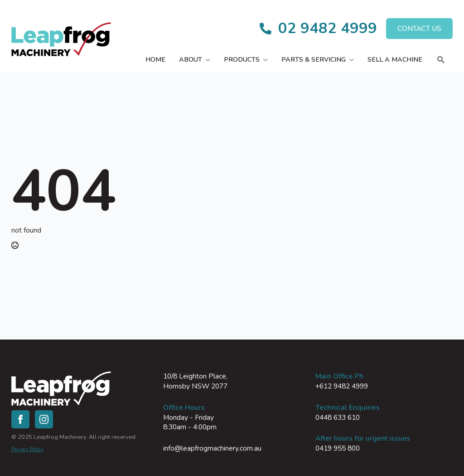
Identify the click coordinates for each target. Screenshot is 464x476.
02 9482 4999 (328, 28)
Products (242, 59)
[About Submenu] (210, 59)
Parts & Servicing (314, 59)
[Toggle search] (441, 60)
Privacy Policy (27, 449)
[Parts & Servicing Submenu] (353, 59)
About (191, 59)
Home (155, 59)
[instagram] (44, 419)
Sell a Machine (395, 59)
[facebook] (20, 419)
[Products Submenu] (267, 59)
